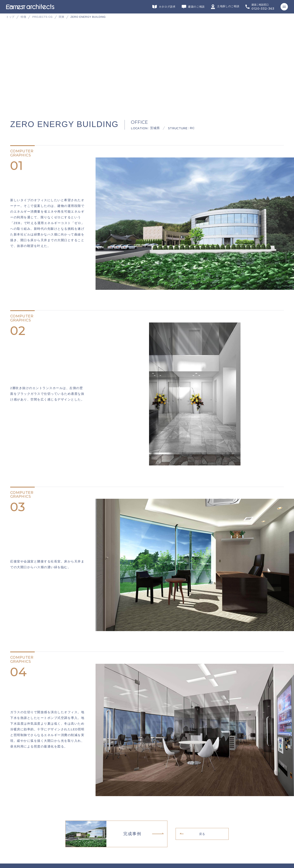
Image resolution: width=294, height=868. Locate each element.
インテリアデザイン (149, 797)
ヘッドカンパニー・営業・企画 (220, 797)
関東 (62, 17)
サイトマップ (16, 846)
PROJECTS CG (42, 17)
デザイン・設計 (51, 797)
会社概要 (14, 827)
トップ (10, 17)
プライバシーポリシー (22, 840)
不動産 (182, 797)
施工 (117, 797)
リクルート (15, 833)
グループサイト (18, 797)
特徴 (23, 17)
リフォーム (86, 797)
